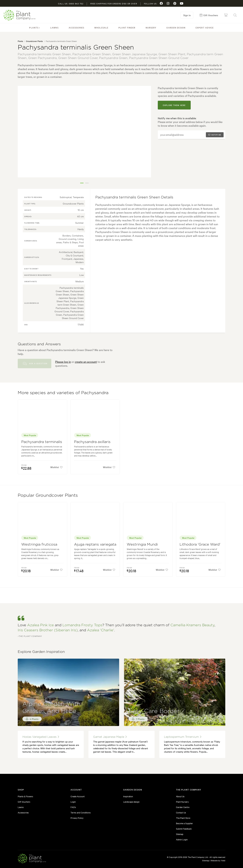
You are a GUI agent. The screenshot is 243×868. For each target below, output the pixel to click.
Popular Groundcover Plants (48, 495)
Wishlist (56, 467)
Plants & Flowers (25, 796)
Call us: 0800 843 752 (71, 4)
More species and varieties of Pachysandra (63, 393)
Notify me (215, 135)
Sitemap (180, 834)
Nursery (151, 27)
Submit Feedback (184, 829)
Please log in (63, 362)
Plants (34, 27)
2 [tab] (87, 183)
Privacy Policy (77, 818)
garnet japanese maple (110, 737)
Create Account (78, 796)
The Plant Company (19, 15)
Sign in (187, 15)
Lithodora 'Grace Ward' (200, 545)
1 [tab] (82, 183)
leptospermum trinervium (183, 737)
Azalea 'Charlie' (101, 630)
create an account (86, 362)
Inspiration (128, 796)
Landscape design (131, 802)
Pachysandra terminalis (42, 442)
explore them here (174, 105)
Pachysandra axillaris (92, 442)
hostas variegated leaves (41, 737)
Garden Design (176, 27)
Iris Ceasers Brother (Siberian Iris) (48, 630)
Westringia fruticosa (39, 545)
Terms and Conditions (81, 812)
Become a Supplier (184, 823)
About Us (180, 796)
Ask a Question (35, 364)
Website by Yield (218, 860)
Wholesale (101, 27)
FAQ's (73, 807)
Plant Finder (127, 27)
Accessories (76, 27)
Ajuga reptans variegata (95, 545)
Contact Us (181, 812)
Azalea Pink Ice (40, 625)
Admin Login (182, 839)
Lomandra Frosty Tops (82, 625)
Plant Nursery (182, 802)
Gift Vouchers (24, 802)
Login (73, 802)
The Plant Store (183, 818)
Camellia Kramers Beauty (192, 625)
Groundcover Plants (34, 41)
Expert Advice (205, 27)
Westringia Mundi (142, 545)
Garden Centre (183, 807)
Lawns (54, 27)
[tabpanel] (84, 132)
